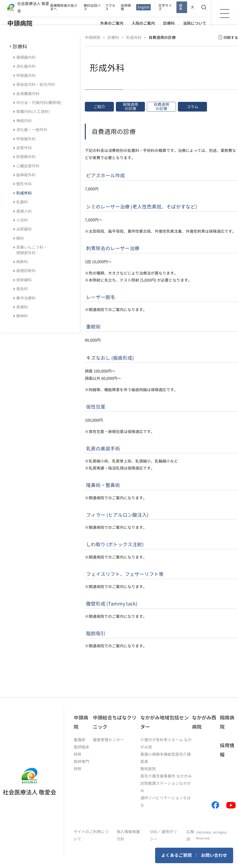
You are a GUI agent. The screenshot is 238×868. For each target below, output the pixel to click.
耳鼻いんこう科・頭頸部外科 (32, 250)
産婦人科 (24, 211)
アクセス (110, 7)
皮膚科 (22, 307)
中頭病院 (20, 23)
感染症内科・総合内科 (36, 84)
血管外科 (24, 148)
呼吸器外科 (26, 139)
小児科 (22, 220)
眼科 (20, 238)
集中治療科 (26, 298)
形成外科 (24, 193)
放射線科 (24, 280)
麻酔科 (22, 262)
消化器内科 (26, 66)
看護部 (79, 740)
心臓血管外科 (28, 166)
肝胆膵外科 (26, 157)
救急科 (22, 289)
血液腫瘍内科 (28, 94)
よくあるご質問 (176, 855)
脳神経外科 (26, 175)
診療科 (169, 23)
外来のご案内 (112, 23)
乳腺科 (22, 202)
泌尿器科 (24, 229)
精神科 (22, 316)
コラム (192, 107)
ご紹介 (99, 107)
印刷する (231, 38)
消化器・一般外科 (32, 130)
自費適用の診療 (161, 107)
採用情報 (126, 7)
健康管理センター (108, 740)
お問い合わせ (214, 855)
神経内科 (24, 121)
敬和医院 (148, 769)
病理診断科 (26, 271)
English (143, 7)
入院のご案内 (143, 23)
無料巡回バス (92, 7)
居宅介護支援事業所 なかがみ (166, 776)
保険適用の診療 (130, 107)
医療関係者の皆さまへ (64, 7)
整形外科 (24, 184)
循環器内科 (26, 57)
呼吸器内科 (26, 75)
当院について (195, 23)
